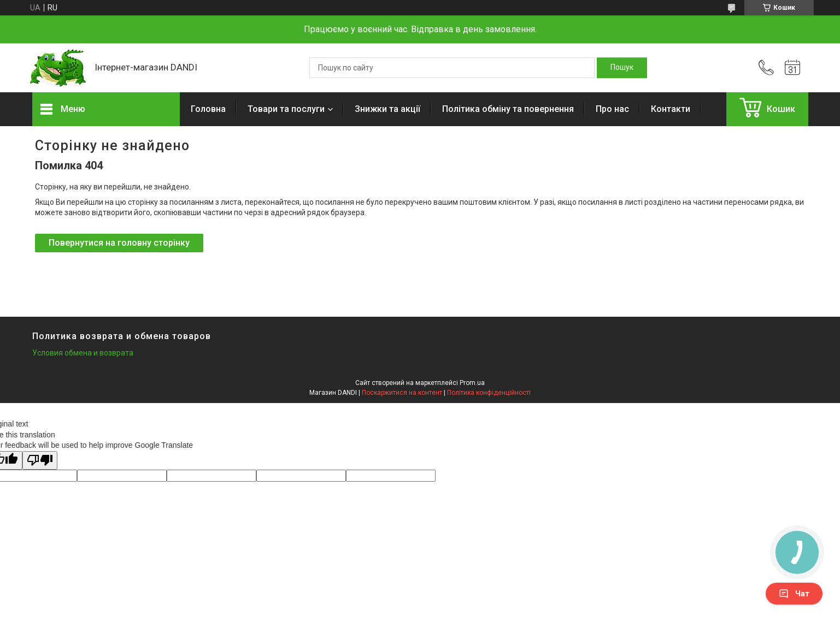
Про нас (612, 109)
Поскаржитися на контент (402, 393)
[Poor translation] (40, 461)
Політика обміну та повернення (508, 109)
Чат (794, 594)
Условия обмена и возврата (83, 353)
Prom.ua (472, 383)
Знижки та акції (387, 109)
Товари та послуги (286, 109)
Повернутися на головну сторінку (119, 243)
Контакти (671, 109)
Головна (208, 109)
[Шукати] (622, 68)
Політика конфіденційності (489, 393)
